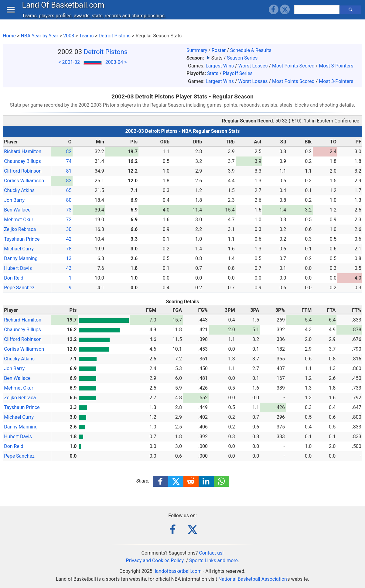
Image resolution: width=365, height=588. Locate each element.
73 (69, 210)
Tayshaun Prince (22, 239)
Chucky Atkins (19, 190)
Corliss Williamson (24, 181)
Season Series (242, 58)
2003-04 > (116, 62)
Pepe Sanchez (19, 288)
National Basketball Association (252, 579)
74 (69, 161)
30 (69, 229)
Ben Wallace (17, 210)
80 (69, 200)
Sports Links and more (213, 560)
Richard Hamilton (23, 151)
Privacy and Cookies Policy (155, 560)
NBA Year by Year (39, 36)
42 (69, 239)
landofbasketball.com (178, 571)
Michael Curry (19, 249)
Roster (219, 50)
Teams (86, 36)
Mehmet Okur (19, 220)
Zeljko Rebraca (20, 229)
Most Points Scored (293, 66)
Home (9, 36)
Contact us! (211, 553)
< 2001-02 (69, 62)
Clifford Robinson (23, 171)
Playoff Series (238, 73)
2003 (69, 36)
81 (69, 171)
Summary (197, 50)
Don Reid (14, 278)
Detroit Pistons (115, 36)
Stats (213, 73)
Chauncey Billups (22, 161)
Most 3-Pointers (336, 66)
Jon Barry (14, 200)
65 (69, 190)
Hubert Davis (18, 268)
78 (69, 249)
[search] (318, 15)
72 (69, 220)
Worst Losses (253, 66)
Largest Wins (220, 66)
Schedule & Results (251, 50)
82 (69, 151)
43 (69, 268)
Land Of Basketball (65, 10)
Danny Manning (21, 258)
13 (69, 258)
